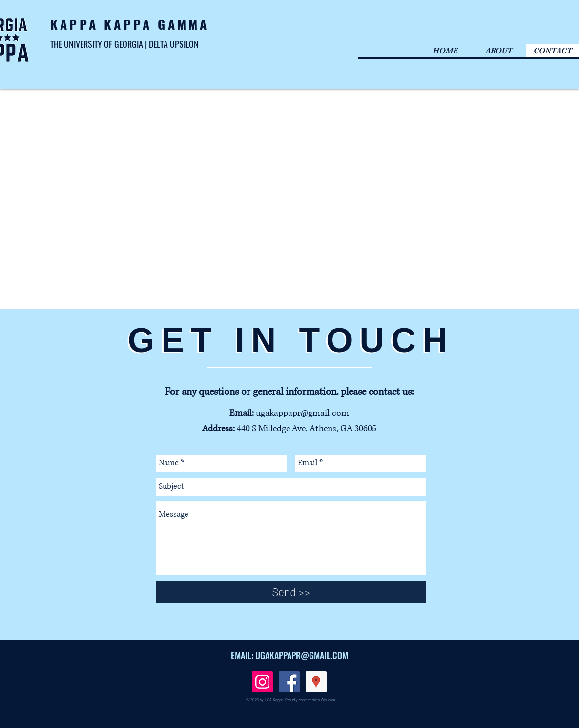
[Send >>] (291, 592)
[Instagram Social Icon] (262, 682)
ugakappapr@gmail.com (302, 413)
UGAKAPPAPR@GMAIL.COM (302, 655)
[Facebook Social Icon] (289, 682)
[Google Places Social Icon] (316, 682)
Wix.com (328, 700)
